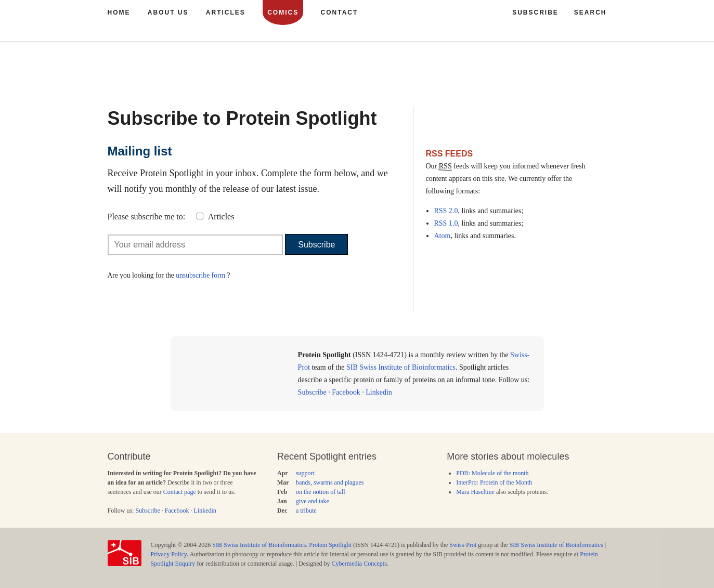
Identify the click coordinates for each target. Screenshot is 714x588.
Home (119, 12)
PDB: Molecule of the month (492, 473)
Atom (443, 236)
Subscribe (316, 245)
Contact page (180, 492)
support (305, 473)
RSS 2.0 (446, 211)
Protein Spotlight (330, 545)
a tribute (306, 511)
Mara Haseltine (475, 492)
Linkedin (379, 392)
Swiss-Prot (463, 545)
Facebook (346, 392)
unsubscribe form (200, 275)
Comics (283, 12)
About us (168, 12)
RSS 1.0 (446, 223)
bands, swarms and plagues (330, 482)
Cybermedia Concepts (359, 564)
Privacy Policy (169, 554)
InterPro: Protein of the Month (494, 482)
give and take (313, 501)
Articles (221, 217)
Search (590, 12)
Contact (340, 12)
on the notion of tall (321, 492)
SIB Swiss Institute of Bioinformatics (401, 367)
